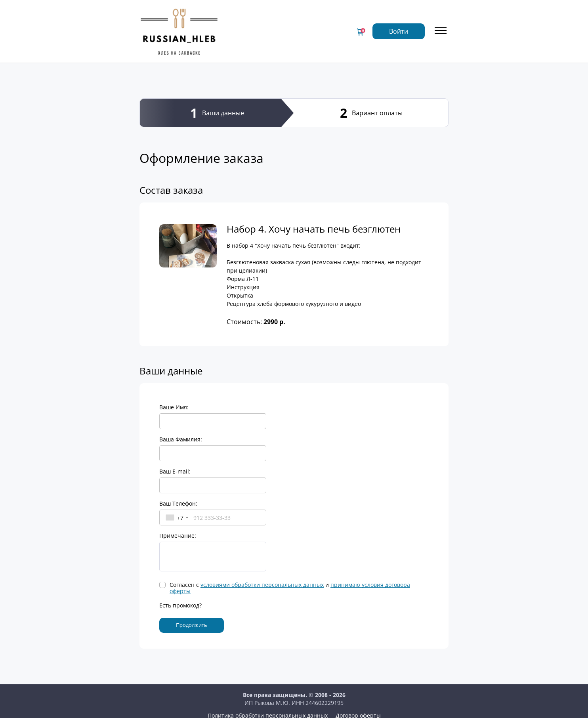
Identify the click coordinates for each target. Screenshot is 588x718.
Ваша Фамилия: (181, 439)
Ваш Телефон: (178, 503)
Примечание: (178, 536)
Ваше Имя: (174, 407)
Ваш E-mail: (175, 471)
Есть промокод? (180, 605)
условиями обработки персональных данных (262, 585)
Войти (399, 31)
